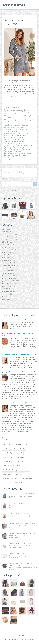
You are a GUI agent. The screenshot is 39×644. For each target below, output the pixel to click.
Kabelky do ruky (7, 263)
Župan (18, 145)
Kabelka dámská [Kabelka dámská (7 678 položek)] (8, 466)
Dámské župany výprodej (12, 120)
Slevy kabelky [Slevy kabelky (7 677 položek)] (19, 453)
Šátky (3, 299)
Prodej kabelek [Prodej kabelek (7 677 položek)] (24, 470)
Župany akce (26, 149)
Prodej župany (19, 137)
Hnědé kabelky (6, 250)
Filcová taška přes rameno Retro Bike (23, 524)
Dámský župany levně (22, 126)
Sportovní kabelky (7, 283)
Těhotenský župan (10, 141)
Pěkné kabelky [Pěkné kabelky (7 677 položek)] (7, 444)
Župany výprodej (9, 157)
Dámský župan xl (9, 126)
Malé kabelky (6, 276)
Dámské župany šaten (27, 116)
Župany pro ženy (27, 153)
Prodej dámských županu (22, 135)
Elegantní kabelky (7, 234)
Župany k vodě (9, 151)
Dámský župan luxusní (25, 124)
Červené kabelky (7, 247)
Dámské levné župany (11, 112)
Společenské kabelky (13, 107)
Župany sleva (23, 155)
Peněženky (5, 296)
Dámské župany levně (25, 114)
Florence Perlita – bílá (17, 554)
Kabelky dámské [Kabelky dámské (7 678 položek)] (8, 474)
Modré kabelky (6, 252)
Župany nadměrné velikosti (13, 153)
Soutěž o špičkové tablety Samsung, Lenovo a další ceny (19, 355)
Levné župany (23, 130)
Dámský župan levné (11, 124)
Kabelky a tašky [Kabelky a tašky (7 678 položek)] (20, 474)
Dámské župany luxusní (12, 116)
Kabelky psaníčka (7, 268)
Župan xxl (25, 147)
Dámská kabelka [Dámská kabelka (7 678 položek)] (27, 478)
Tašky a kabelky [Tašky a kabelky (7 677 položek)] (18, 483)
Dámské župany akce (11, 114)
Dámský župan (23, 122)
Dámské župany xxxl (27, 120)
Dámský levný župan (11, 122)
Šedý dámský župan (10, 139)
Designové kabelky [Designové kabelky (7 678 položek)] (19, 449)
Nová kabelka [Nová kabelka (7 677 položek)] (19, 461)
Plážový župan (9, 135)
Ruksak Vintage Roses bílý (19, 514)
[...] (17, 328)
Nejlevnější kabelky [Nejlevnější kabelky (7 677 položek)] (8, 457)
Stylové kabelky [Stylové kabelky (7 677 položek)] (7, 453)
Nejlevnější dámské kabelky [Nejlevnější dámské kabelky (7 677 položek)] (11, 478)
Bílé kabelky (5, 242)
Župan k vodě (8, 147)
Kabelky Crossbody (8, 237)
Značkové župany (10, 145)
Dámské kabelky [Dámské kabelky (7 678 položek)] (8, 461)
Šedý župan (21, 139)
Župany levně (18, 151)
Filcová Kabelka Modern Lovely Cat (22, 534)
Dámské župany (24, 112)
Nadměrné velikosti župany (13, 133)
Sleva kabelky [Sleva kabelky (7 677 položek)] (7, 483)
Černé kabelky (6, 245)
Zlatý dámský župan (10, 143)
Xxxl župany (20, 141)
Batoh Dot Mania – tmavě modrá (22, 494)
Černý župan (24, 110)
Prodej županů (9, 137)
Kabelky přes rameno (8, 265)
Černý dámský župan (13, 110)
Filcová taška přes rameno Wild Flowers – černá (21, 564)
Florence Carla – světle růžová (20, 544)
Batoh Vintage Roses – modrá (20, 504)
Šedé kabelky (6, 255)
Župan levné (17, 147)
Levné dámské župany (11, 130)
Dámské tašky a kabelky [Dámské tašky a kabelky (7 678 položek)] (10, 470)
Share (7, 160)
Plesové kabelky (7, 278)
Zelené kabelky (6, 260)
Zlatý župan (21, 143)
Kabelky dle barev (7, 239)
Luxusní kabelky (7, 273)
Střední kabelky (6, 286)
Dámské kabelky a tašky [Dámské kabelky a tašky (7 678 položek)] (21, 444)
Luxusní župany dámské (12, 132)
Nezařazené (6, 294)
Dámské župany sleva (12, 118)
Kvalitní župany (20, 128)
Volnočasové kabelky (8, 291)
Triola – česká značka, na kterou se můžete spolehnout (19, 403)
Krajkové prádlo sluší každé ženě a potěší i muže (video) (19, 320)
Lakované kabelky (7, 270)
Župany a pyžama (16, 149)
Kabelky (4, 232)
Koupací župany (9, 128)
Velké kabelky (6, 289)
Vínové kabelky (6, 258)
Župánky (7, 149)
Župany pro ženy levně (11, 155)
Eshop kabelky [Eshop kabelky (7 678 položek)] (21, 457)
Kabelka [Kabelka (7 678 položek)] (18, 466)
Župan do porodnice (27, 145)
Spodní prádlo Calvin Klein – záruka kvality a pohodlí (18, 372)
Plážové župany (27, 133)
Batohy (4, 229)
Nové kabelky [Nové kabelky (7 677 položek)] (7, 449)
